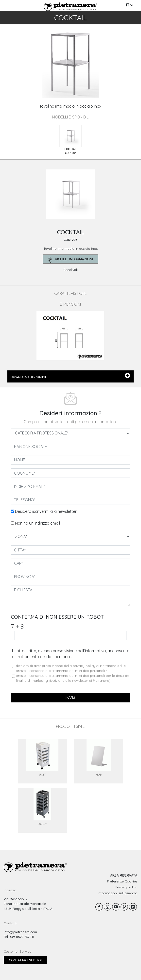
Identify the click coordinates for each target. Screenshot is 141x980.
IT (130, 5)
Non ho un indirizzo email (37, 523)
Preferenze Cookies (122, 881)
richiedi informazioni (71, 259)
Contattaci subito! (25, 960)
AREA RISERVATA (124, 875)
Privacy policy (126, 887)
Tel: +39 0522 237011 (19, 937)
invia (70, 698)
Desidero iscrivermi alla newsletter (46, 511)
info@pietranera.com (20, 932)
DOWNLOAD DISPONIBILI (70, 376)
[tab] (70, 140)
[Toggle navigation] (11, 5)
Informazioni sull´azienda (117, 893)
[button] (11, 63)
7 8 (20, 626)
